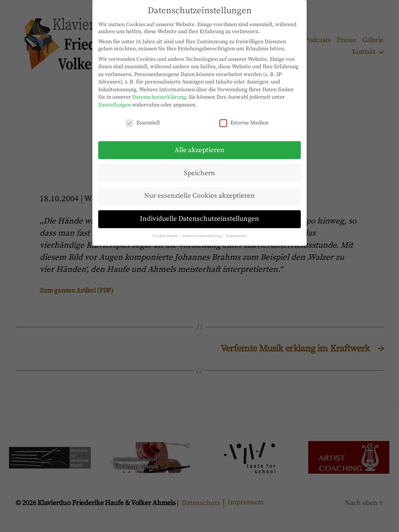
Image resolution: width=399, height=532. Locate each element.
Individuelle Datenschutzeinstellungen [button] (199, 213)
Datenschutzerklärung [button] (203, 230)
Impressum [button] (236, 230)
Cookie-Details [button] (166, 230)
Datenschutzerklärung (159, 91)
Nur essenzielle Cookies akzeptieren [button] (199, 190)
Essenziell (143, 117)
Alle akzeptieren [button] (199, 144)
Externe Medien (244, 117)
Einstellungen (115, 99)
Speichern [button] (199, 167)
